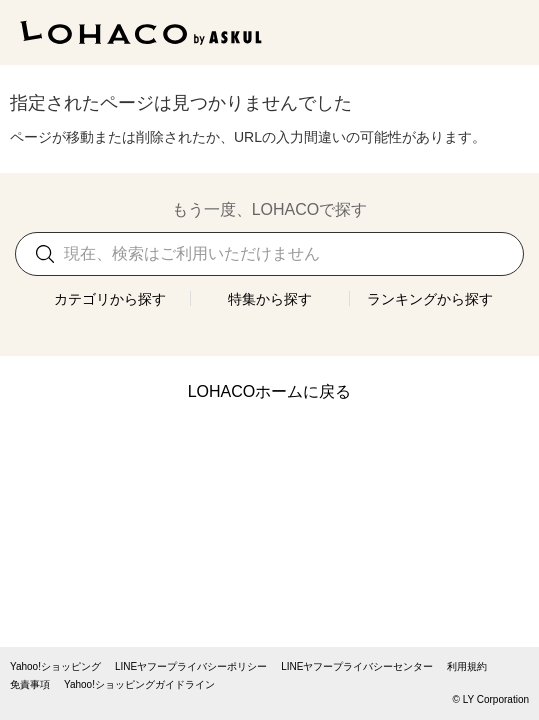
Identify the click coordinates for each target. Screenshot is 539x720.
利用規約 (467, 667)
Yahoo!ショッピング (55, 667)
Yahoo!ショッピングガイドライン (139, 685)
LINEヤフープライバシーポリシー (191, 667)
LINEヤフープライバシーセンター (357, 667)
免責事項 (30, 685)
